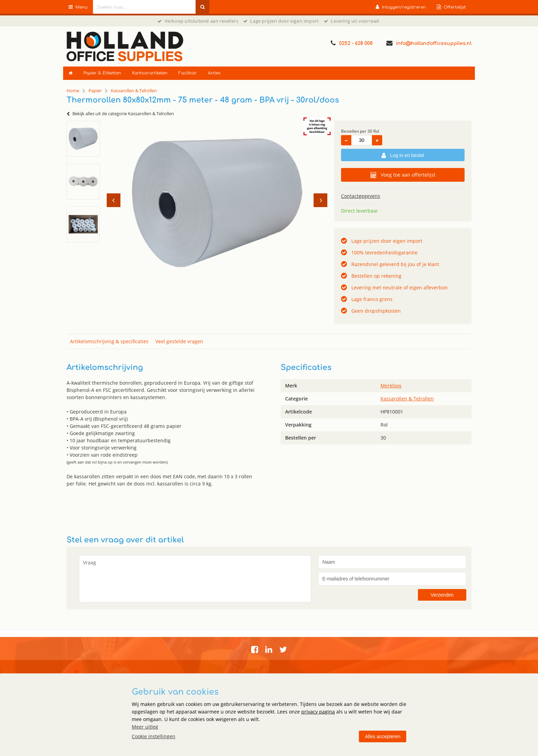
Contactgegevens (361, 196)
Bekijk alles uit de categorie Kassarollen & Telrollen (120, 113)
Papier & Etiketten (102, 73)
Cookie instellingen (154, 736)
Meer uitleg (145, 727)
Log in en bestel (403, 156)
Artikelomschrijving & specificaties (109, 341)
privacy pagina (318, 712)
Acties (214, 73)
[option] (83, 139)
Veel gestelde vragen (179, 341)
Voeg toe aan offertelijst (403, 175)
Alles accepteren (383, 736)
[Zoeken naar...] (202, 7)
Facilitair (188, 73)
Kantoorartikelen (150, 73)
